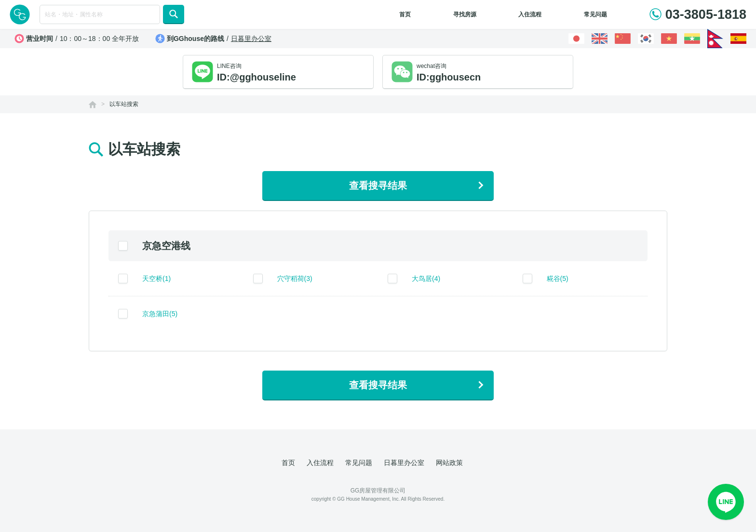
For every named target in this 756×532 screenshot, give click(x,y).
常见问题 (595, 14)
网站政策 (449, 463)
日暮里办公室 (251, 39)
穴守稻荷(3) (295, 279)
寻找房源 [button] (465, 14)
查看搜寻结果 (378, 186)
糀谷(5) (558, 279)
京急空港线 (166, 246)
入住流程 (530, 14)
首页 (405, 14)
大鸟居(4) (426, 279)
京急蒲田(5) (160, 314)
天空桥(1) (156, 279)
